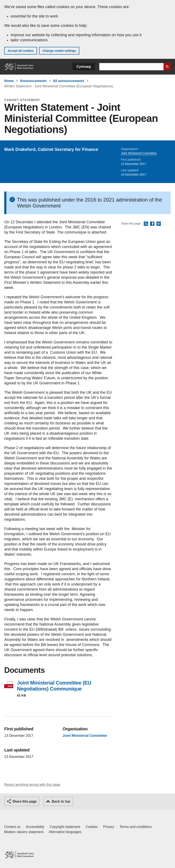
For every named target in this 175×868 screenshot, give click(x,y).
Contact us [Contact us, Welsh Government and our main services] (12, 827)
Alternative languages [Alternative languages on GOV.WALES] (65, 832)
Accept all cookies (21, 51)
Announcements (33, 81)
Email (159, 224)
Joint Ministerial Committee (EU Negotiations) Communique (54, 686)
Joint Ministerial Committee (139, 153)
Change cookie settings (59, 51)
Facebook (152, 224)
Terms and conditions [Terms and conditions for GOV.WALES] (136, 827)
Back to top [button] (61, 801)
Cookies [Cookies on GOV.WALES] (92, 827)
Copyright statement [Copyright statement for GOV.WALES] (65, 827)
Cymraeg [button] (84, 67)
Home (9, 81)
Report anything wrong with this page (32, 785)
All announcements (69, 81)
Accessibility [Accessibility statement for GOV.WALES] (35, 827)
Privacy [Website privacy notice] (109, 827)
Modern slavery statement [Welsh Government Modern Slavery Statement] (24, 832)
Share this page (24, 801)
